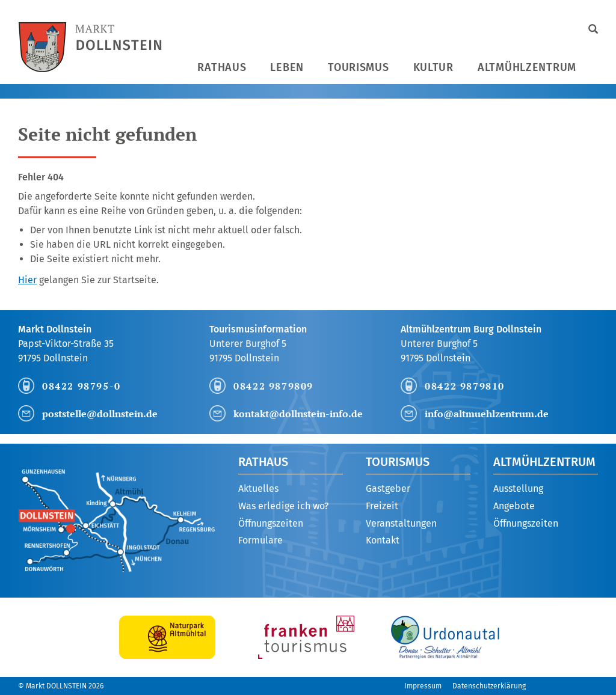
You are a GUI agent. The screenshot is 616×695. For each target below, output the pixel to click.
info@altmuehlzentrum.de (487, 414)
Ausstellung (518, 488)
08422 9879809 (273, 386)
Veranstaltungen (401, 523)
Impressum (423, 686)
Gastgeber (388, 488)
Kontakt (383, 540)
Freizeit (382, 506)
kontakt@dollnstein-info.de (298, 414)
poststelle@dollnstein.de (100, 414)
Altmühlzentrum (527, 67)
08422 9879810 (465, 386)
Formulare (260, 540)
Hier (27, 280)
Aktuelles (258, 488)
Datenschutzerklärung (489, 686)
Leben (287, 67)
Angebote (514, 506)
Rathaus (222, 67)
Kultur (433, 67)
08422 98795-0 (82, 386)
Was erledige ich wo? (283, 506)
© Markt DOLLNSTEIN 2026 (61, 686)
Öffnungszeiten (271, 523)
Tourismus (358, 67)
